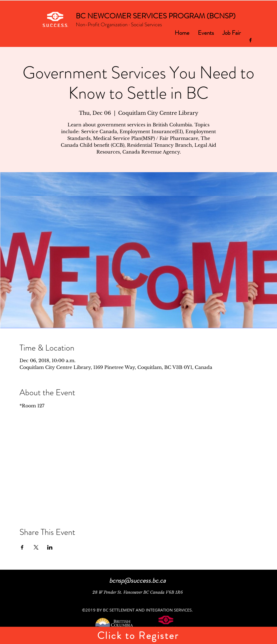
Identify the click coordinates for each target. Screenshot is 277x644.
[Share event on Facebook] (22, 547)
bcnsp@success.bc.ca (137, 581)
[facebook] (250, 40)
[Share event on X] (36, 547)
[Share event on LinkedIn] (50, 547)
